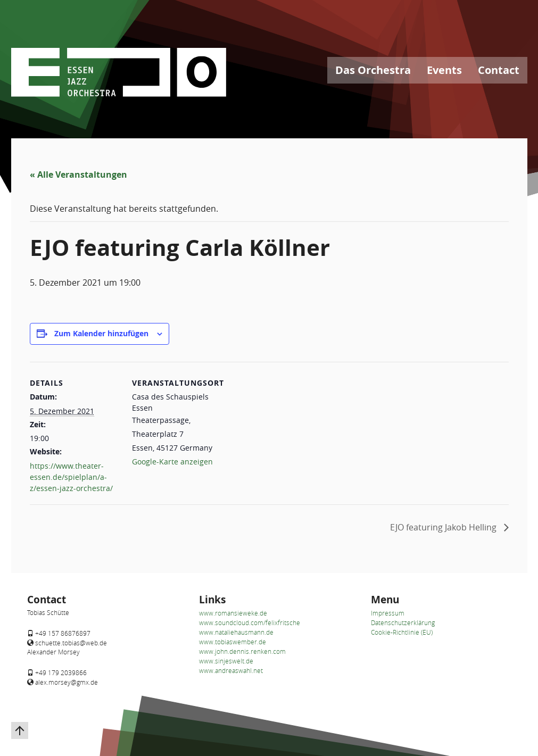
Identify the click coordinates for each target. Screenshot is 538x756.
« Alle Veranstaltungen (78, 175)
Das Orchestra (373, 70)
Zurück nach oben (14, 722)
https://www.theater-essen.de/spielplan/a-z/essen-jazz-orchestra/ (71, 477)
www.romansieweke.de (233, 613)
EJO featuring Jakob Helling (444, 527)
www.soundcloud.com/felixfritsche (250, 622)
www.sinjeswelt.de (226, 661)
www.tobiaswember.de (233, 642)
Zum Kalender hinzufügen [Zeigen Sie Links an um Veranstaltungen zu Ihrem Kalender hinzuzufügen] (101, 333)
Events (444, 70)
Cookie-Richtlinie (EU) (402, 632)
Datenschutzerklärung (403, 622)
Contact (499, 70)
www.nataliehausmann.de (236, 632)
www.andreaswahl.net (231, 670)
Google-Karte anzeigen (172, 462)
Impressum (388, 613)
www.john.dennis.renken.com (242, 651)
